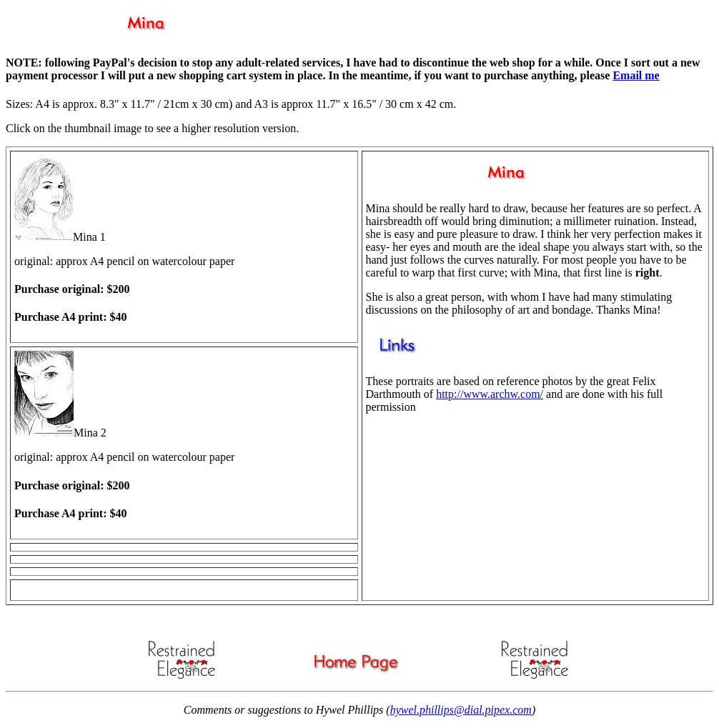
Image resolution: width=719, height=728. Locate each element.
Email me (636, 75)
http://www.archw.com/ (490, 394)
